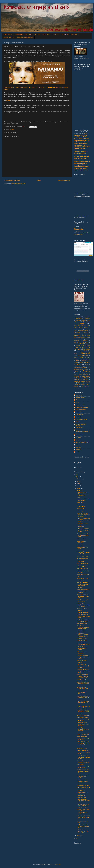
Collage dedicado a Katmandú (82, 653)
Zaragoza (76, 388)
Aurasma (84, 320)
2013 (77, 475)
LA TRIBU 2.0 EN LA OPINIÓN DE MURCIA (82, 586)
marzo (79, 488)
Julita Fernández (80, 414)
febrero (79, 490)
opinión (87, 366)
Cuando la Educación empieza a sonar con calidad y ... (83, 596)
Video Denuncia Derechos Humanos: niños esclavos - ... (83, 627)
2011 (77, 839)
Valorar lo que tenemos (83, 511)
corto (83, 336)
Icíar (77, 347)
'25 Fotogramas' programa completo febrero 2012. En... (83, 635)
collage (86, 329)
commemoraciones (84, 331)
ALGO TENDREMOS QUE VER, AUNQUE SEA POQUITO (83, 565)
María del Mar (79, 428)
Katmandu (78, 417)
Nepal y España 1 (81, 509)
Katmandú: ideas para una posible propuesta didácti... (83, 657)
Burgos (81, 324)
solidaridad (76, 380)
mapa (89, 361)
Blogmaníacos (86, 322)
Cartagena (76, 326)
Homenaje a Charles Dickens (82, 609)
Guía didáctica (19, 34)
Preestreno (87, 371)
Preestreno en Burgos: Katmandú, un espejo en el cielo (83, 719)
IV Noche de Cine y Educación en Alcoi (82, 688)
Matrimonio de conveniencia (81, 506)
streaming (85, 380)
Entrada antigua (64, 180)
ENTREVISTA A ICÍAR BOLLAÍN (83, 572)
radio (75, 375)
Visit (79, 280)
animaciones (87, 317)
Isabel (77, 402)
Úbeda (83, 385)
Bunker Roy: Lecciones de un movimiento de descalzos (83, 729)
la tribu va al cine (83, 356)
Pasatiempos (77, 368)
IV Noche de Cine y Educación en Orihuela (82, 692)
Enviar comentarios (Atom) (19, 184)
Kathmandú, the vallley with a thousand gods (83, 734)
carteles (75, 327)
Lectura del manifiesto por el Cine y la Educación (83, 560)
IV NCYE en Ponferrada (83, 715)
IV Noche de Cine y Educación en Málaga (83, 644)
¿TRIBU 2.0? (46, 34)
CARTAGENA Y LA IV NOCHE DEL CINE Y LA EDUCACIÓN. (83, 676)
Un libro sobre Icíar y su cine (69, 34)
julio (78, 481)
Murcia (81, 366)
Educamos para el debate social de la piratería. (82, 781)
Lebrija (81, 357)
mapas (77, 363)
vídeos (84, 386)
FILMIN (82, 344)
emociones (85, 341)
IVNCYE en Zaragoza (82, 582)
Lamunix (76, 357)
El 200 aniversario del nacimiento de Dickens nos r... (83, 616)
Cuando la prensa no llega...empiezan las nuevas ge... (83, 494)
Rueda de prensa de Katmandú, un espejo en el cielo (83, 738)
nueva (8, 100)
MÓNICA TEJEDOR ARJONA (81, 425)
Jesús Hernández (80, 405)
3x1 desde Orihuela (82, 638)
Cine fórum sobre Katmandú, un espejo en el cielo (83, 666)
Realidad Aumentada (83, 375)
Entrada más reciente (12, 180)
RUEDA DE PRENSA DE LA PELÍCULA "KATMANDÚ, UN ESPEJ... (83, 812)
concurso (86, 332)
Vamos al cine (80, 503)
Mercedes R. (79, 435)
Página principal (8, 34)
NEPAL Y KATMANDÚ (80, 193)
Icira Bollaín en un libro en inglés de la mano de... (83, 826)
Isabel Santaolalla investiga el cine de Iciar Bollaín (82, 831)
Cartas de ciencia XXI (82, 612)
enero (79, 836)
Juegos (76, 353)
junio (78, 484)
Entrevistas (85, 342)
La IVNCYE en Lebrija (83, 556)
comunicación (77, 332)
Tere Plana (78, 447)
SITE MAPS (56, 34)
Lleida (82, 359)
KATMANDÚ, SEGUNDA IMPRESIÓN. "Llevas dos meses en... (83, 817)
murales (75, 366)
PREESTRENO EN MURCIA (82, 661)
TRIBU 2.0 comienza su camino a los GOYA (83, 702)
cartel (87, 326)
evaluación (76, 344)
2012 (77, 477)
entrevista (76, 342)
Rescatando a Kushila (83, 569)
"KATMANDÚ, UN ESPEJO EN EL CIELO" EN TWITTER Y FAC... (83, 800)
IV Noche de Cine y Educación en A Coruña (82, 648)
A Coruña (76, 317)
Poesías (76, 371)
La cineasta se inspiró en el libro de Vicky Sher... (83, 776)
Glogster (78, 346)
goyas (89, 346)
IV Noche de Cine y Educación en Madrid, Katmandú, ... (83, 724)
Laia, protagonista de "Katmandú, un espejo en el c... (83, 757)
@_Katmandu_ (78, 228)
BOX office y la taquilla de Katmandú (83, 601)
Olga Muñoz (79, 437)
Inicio (39, 180)
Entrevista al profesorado (83, 539)
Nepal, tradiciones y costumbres (82, 542)
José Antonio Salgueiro (82, 407)
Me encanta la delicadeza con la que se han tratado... (83, 706)
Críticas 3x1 (29, 34)
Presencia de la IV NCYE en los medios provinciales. (83, 789)
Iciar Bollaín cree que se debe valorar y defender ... (83, 591)
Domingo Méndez (80, 398)
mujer (81, 362)
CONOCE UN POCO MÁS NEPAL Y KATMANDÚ (82, 794)
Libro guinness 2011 (82, 624)
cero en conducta (84, 327)
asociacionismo (79, 319)
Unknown (78, 450)
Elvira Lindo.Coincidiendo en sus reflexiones (83, 499)
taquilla (87, 383)
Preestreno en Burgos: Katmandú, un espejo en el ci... (83, 711)
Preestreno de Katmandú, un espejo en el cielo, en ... (83, 766)
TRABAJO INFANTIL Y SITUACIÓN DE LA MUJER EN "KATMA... (83, 806)
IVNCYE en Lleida (82, 680)
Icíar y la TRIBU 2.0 (9, 37)
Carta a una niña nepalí (83, 785)
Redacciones (77, 376)
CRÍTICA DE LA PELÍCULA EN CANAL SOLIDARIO (83, 605)
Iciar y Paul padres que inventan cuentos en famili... (83, 684)
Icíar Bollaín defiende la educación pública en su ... (83, 771)
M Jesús (78, 422)
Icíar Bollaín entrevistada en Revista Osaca (83, 621)
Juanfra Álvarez (80, 412)
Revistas (78, 378)
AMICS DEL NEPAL (82, 641)
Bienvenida (78, 322)
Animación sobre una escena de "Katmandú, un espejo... (83, 515)
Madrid (77, 361)
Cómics (75, 331)
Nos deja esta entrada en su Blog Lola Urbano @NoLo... (83, 535)
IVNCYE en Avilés (82, 631)
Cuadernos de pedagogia (83, 337)
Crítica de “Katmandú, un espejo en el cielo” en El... (83, 698)
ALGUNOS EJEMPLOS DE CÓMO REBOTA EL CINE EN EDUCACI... (83, 744)
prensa (79, 373)
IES (77, 400)
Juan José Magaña (81, 410)
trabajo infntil (77, 385)
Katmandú (86, 353)
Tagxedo (80, 383)
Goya (83, 345)
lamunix (78, 452)
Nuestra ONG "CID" (82, 748)
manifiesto (84, 361)
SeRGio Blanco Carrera (82, 442)
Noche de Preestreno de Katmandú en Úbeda (83, 762)
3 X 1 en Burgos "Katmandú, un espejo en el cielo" (83, 552)
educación (76, 341)
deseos (76, 339)
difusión (82, 339)
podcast (87, 369)
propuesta (87, 373)
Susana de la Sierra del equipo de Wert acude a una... (83, 671)
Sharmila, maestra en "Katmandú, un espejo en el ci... (83, 752)
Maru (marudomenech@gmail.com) (83, 432)
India (78, 351)
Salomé (86, 378)
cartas (82, 326)
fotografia (88, 344)
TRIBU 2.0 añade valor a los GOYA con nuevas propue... (83, 520)
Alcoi (81, 317)
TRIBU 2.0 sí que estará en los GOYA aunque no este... (83, 530)
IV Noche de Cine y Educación (82, 216)
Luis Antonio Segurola (81, 419)
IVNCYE (37, 34)
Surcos (77, 445)
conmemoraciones (78, 334)
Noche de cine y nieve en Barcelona (83, 579)
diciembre (80, 479)
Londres (88, 359)
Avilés (89, 320)
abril (78, 486)
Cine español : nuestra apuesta (25, 37)
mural (87, 364)
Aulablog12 (78, 320)
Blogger (59, 864)
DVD (87, 339)
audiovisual (88, 319)
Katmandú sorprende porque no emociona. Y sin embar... (83, 525)
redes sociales (86, 376)
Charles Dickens (78, 329)
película (12, 129)
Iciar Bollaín (86, 349)
